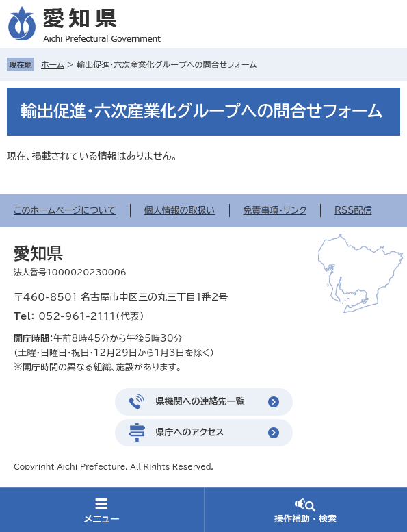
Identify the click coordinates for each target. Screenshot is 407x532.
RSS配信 (353, 211)
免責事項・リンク (275, 211)
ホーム (53, 64)
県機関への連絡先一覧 (200, 402)
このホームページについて (65, 211)
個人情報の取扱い (180, 211)
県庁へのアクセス (190, 432)
